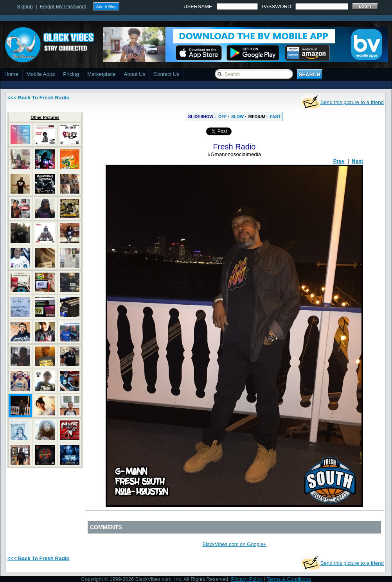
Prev (339, 161)
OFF (222, 117)
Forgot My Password (63, 6)
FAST (275, 117)
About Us (135, 74)
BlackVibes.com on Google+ (234, 544)
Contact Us (166, 74)
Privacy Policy (247, 579)
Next (357, 161)
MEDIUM (257, 117)
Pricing (71, 74)
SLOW (237, 117)
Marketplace (102, 74)
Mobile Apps (41, 74)
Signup (25, 6)
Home (11, 74)
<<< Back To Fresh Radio (39, 98)
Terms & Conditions (289, 579)
